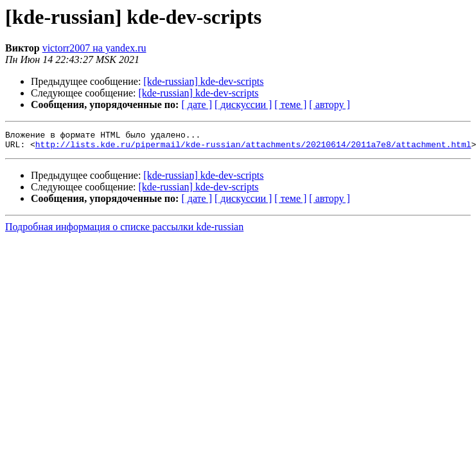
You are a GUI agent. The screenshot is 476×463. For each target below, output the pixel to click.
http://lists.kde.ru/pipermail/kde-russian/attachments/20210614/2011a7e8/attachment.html (253, 148)
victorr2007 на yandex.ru (94, 48)
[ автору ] (329, 104)
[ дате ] (197, 104)
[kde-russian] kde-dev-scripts (203, 81)
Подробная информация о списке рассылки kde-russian (124, 231)
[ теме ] (290, 104)
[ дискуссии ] (243, 104)
